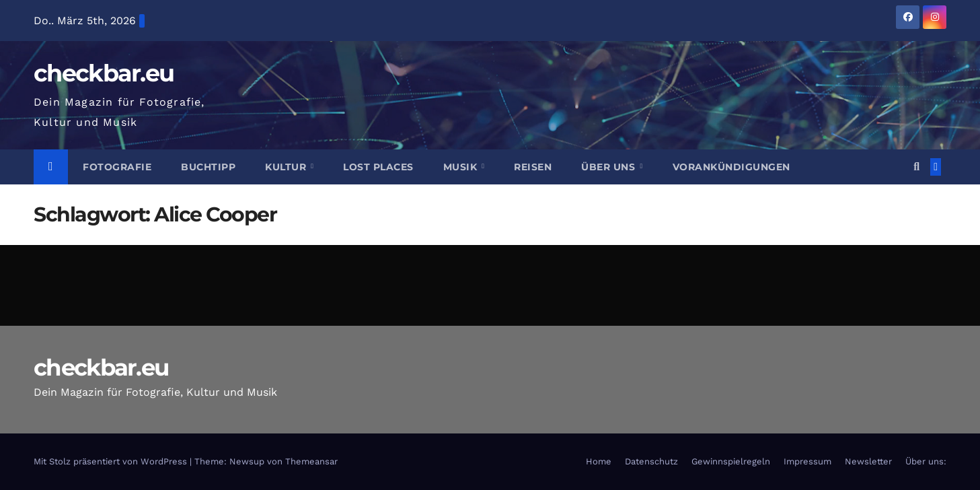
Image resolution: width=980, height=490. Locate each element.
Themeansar (311, 461)
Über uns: (926, 461)
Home (599, 461)
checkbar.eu (104, 73)
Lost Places (378, 167)
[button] (916, 167)
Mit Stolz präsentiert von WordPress (112, 461)
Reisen (533, 167)
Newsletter (868, 461)
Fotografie (117, 167)
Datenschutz (651, 461)
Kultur (287, 167)
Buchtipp (208, 167)
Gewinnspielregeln (731, 461)
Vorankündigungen (731, 167)
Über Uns (610, 167)
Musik (462, 167)
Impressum (807, 461)
